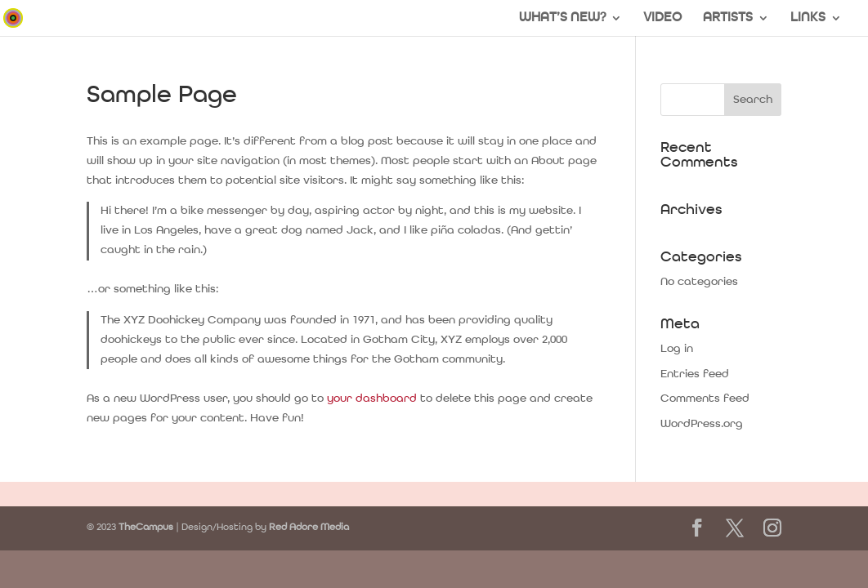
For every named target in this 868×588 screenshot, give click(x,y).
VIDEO (662, 18)
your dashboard (372, 399)
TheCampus (146, 528)
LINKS (808, 18)
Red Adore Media (309, 528)
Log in (677, 349)
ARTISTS (728, 18)
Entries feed (695, 374)
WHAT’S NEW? (562, 18)
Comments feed (705, 399)
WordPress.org (702, 424)
